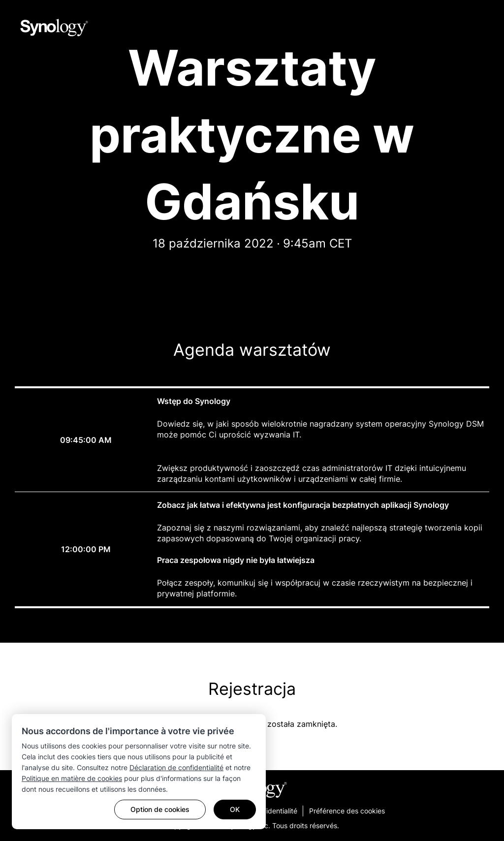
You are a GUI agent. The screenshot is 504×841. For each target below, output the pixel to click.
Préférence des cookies (347, 811)
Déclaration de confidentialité (176, 767)
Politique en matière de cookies (72, 778)
